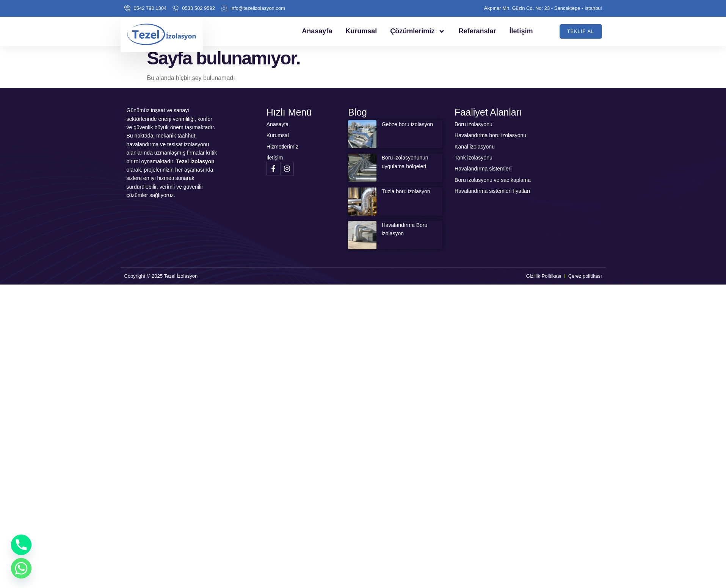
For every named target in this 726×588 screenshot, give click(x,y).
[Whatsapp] (21, 568)
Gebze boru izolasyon (407, 124)
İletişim (521, 31)
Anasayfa (317, 31)
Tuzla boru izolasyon (406, 191)
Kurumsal (361, 31)
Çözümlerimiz (418, 31)
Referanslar (477, 31)
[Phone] (21, 545)
